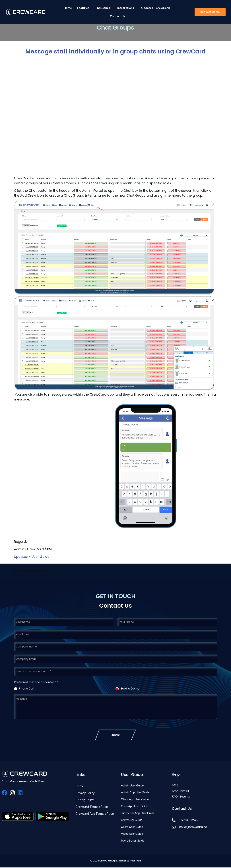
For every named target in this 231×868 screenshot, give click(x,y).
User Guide (40, 557)
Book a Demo (127, 689)
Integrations (126, 8)
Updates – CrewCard (155, 8)
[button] (210, 12)
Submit (116, 735)
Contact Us (117, 16)
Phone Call (24, 689)
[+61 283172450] (199, 820)
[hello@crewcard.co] (199, 827)
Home (68, 8)
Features (83, 8)
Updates (21, 557)
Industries (103, 8)
